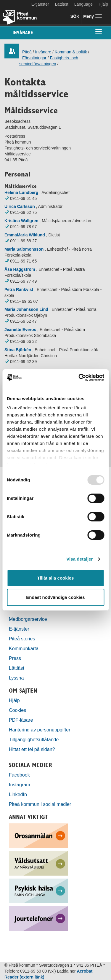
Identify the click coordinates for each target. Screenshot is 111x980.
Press (15, 658)
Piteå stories (22, 639)
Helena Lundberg (21, 192)
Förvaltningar (34, 58)
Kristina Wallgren (21, 221)
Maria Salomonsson (24, 249)
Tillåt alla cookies (56, 578)
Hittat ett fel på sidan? (32, 749)
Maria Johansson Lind (26, 309)
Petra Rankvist (19, 289)
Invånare (23, 32)
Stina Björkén (18, 350)
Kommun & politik (71, 52)
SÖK (75, 16)
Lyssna (16, 678)
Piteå (27, 52)
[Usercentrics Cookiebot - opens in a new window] (79, 378)
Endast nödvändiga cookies (55, 597)
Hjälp (14, 700)
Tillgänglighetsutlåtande (34, 739)
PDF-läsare (21, 720)
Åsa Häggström (20, 269)
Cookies (17, 710)
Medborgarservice (28, 619)
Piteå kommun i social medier (40, 804)
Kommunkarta (24, 648)
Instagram (20, 785)
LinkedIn (18, 794)
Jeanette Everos (20, 330)
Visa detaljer (79, 559)
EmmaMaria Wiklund (25, 235)
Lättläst (62, 4)
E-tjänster (40, 4)
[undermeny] (99, 31)
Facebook (19, 775)
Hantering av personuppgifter (40, 730)
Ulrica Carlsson (20, 206)
